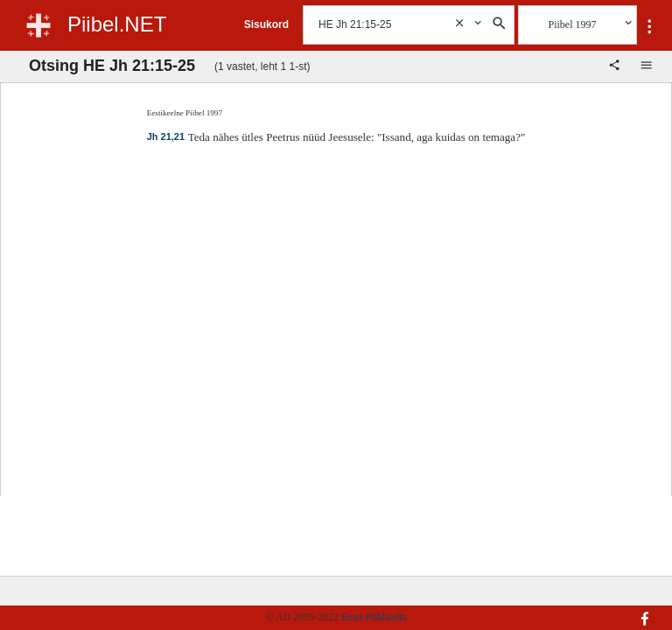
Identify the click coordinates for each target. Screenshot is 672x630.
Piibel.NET (117, 24)
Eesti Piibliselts (374, 617)
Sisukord (266, 24)
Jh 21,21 (166, 136)
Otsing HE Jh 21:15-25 (112, 66)
